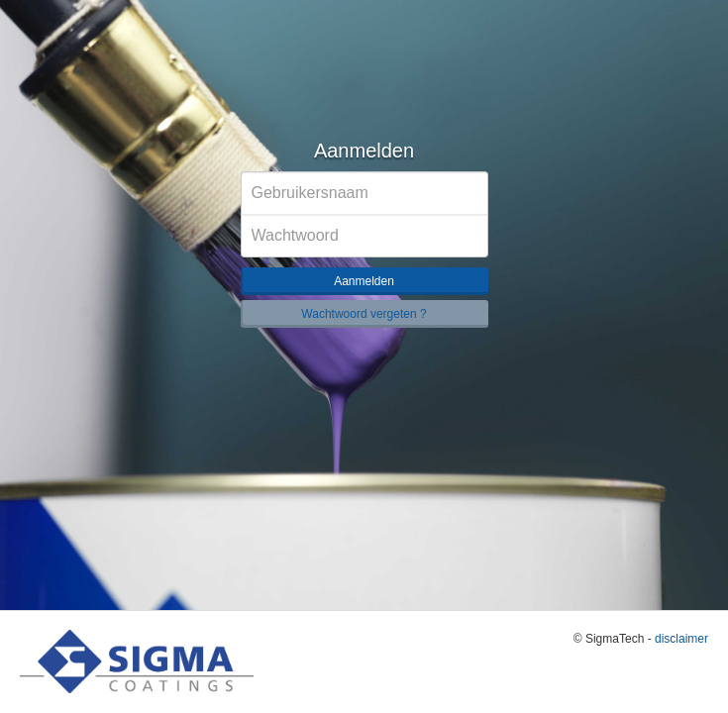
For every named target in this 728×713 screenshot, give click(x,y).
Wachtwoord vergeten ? (364, 314)
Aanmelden (364, 281)
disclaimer (681, 639)
